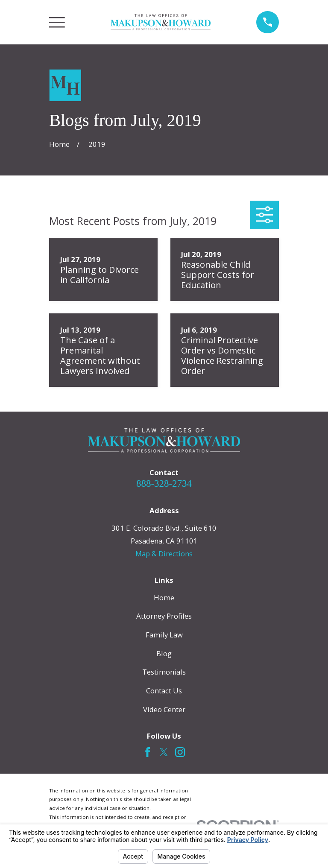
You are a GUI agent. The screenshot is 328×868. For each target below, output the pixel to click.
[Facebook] (148, 752)
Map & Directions (164, 554)
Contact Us (164, 691)
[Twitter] (164, 752)
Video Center (164, 709)
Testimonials (164, 672)
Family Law (164, 635)
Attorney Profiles (164, 616)
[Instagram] (180, 752)
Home (164, 598)
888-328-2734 (164, 484)
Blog (164, 653)
